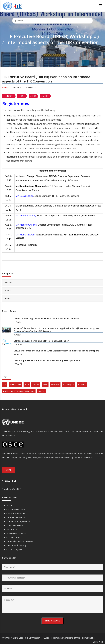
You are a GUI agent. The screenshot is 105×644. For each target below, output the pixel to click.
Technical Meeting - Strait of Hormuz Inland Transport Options (47, 318)
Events (5, 87)
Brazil (41, 391)
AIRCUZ (36, 385)
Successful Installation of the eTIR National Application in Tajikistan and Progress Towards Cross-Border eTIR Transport (56, 330)
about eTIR (15, 385)
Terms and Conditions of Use (66, 638)
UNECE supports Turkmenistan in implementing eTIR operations (47, 360)
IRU (22, 96)
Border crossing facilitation (19, 391)
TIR (34, 96)
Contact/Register (14, 549)
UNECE (9, 96)
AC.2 (27, 385)
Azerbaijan (69, 385)
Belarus (82, 385)
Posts (8, 298)
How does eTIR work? (17, 533)
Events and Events (15, 525)
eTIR (46, 96)
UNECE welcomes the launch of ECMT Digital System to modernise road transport (56, 351)
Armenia (55, 385)
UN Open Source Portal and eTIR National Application (41, 341)
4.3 (5, 385)
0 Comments (30, 87)
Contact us (98, 642)
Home (9, 505)
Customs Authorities (16, 513)
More (8, 470)
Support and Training (16, 545)
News (8, 291)
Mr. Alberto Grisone (26, 225)
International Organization (18, 521)
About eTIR (12, 529)
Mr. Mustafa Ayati (25, 235)
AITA (45, 385)
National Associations (16, 517)
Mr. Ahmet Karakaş (26, 215)
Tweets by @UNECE (11, 489)
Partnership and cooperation (20, 541)
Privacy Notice (89, 638)
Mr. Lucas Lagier (24, 196)
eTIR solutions (13, 537)
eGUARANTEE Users (16, 509)
